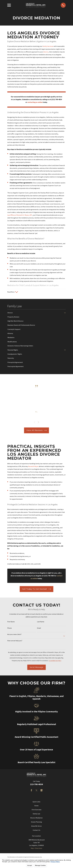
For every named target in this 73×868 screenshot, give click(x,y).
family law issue (48, 46)
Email (39, 629)
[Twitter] (36, 791)
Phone (10, 629)
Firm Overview (36, 810)
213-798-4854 (36, 785)
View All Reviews (36, 431)
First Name (11, 622)
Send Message (36, 668)
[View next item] (38, 423)
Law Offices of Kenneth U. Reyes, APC (20, 215)
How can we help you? (15, 641)
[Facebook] (31, 791)
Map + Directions (36, 849)
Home (36, 806)
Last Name (41, 622)
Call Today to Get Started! (36, 589)
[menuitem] (35, 313)
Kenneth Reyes (33, 467)
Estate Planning (36, 822)
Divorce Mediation (36, 818)
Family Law (36, 814)
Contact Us (36, 831)
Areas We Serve (36, 827)
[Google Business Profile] (41, 791)
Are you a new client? (14, 635)
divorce (46, 52)
